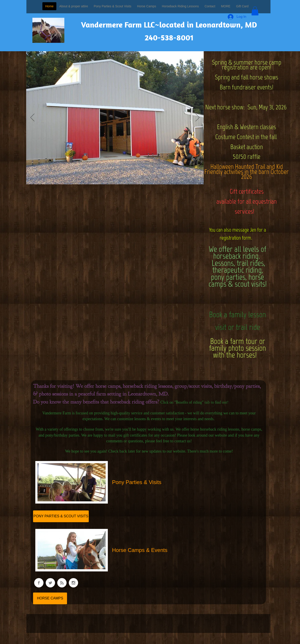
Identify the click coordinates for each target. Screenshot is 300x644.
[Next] (197, 118)
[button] (255, 11)
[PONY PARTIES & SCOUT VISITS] (61, 516)
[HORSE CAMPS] (50, 598)
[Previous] (32, 118)
